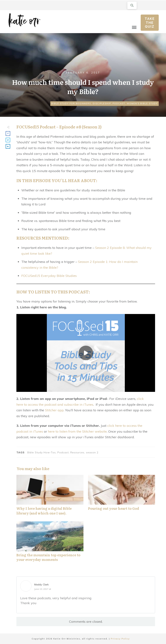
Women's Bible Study (142, 104)
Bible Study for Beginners (71, 104)
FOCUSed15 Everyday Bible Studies (49, 276)
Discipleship (102, 104)
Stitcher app (54, 410)
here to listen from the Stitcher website (77, 431)
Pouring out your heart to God (122, 497)
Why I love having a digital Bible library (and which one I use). (50, 497)
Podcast (119, 104)
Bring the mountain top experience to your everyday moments (50, 543)
